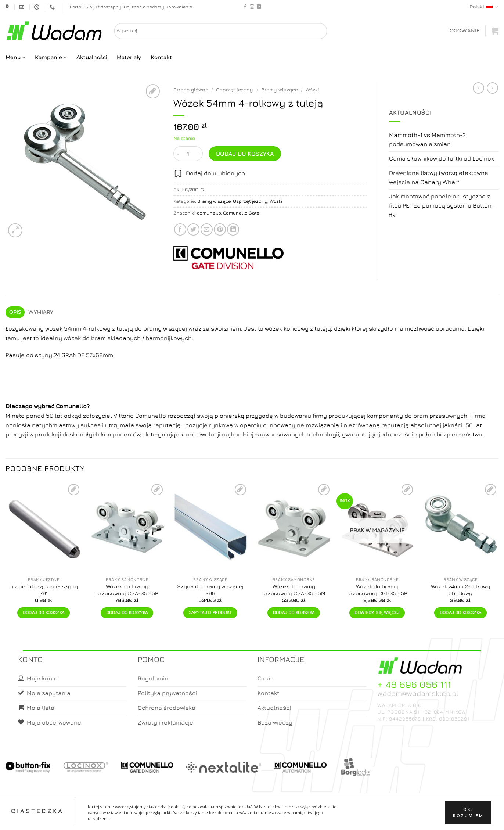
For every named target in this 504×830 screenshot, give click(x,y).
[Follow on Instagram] (252, 7)
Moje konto (240, 818)
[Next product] (478, 88)
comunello (209, 213)
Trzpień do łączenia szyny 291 (44, 590)
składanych (124, 338)
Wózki (312, 90)
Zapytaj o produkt (210, 612)
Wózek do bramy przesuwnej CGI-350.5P (377, 590)
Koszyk (270, 818)
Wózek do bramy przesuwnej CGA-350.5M (294, 590)
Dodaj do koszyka (245, 154)
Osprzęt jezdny (235, 90)
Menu (15, 58)
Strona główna (191, 90)
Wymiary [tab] (41, 312)
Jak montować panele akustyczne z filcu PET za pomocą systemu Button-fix (442, 206)
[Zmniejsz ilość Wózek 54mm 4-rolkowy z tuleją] (178, 154)
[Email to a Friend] (207, 229)
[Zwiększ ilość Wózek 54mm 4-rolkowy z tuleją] (198, 154)
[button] (463, 31)
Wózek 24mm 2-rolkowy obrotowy (460, 590)
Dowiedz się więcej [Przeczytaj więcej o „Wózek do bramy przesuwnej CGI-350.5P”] (377, 612)
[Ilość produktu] (188, 154)
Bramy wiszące (280, 90)
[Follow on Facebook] (245, 7)
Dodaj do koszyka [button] (44, 612)
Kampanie (51, 58)
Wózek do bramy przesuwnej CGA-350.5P (127, 590)
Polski (484, 7)
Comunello (71, 406)
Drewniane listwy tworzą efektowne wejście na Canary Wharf (439, 177)
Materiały (129, 57)
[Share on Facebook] (180, 229)
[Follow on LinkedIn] (259, 7)
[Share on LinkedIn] (233, 229)
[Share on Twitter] (193, 229)
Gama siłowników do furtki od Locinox (442, 158)
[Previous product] (492, 88)
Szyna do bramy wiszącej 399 (210, 590)
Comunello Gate (241, 213)
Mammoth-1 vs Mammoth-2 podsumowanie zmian (427, 140)
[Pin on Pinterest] (220, 229)
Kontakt (161, 57)
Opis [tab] (15, 312)
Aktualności (92, 57)
